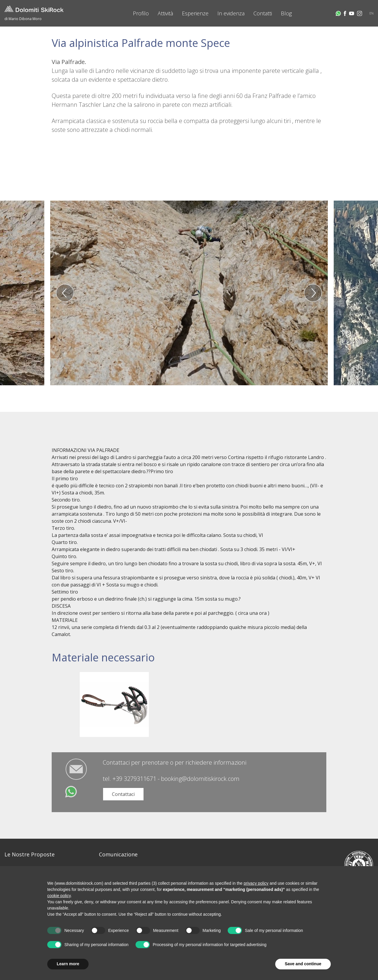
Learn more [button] (68, 964)
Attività (165, 13)
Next (313, 293)
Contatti (263, 13)
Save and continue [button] (303, 964)
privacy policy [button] (256, 883)
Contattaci (123, 794)
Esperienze (195, 13)
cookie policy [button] (59, 896)
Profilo (141, 13)
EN (372, 13)
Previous (65, 293)
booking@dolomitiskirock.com (200, 779)
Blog (286, 13)
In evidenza (231, 13)
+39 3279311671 (134, 779)
